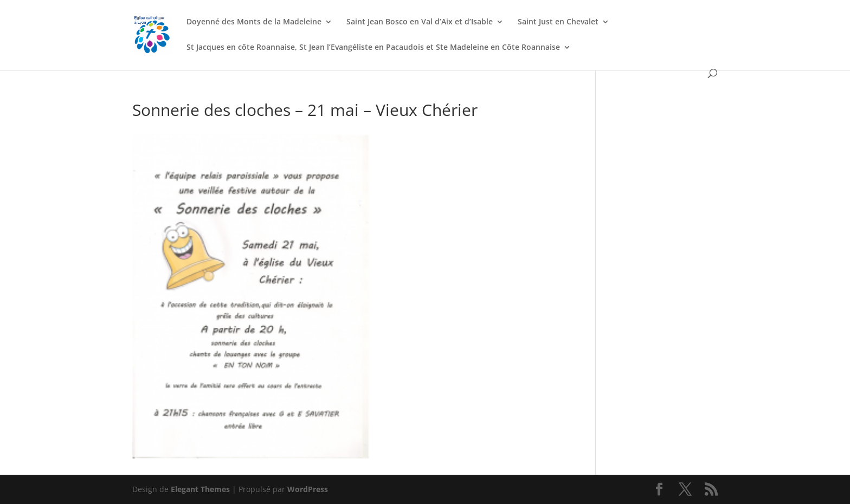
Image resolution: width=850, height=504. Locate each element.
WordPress (308, 489)
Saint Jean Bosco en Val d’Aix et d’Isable (420, 22)
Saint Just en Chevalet (558, 22)
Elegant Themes (200, 489)
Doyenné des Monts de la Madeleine (254, 22)
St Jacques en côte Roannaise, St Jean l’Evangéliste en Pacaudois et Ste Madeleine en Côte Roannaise (373, 48)
